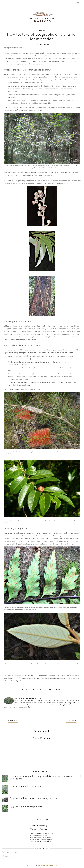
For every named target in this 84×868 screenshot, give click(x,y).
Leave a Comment (42, 44)
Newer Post (14, 721)
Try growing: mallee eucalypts (25, 786)
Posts (6, 852)
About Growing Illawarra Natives (39, 827)
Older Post (70, 721)
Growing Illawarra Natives (49, 865)
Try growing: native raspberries (26, 806)
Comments (8, 856)
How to (42, 30)
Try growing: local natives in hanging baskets (33, 798)
